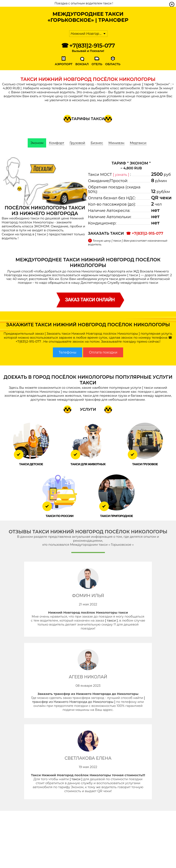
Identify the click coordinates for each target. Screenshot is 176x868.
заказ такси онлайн (90, 300)
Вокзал (82, 64)
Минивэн (117, 143)
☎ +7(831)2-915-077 (88, 45)
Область (113, 64)
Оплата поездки (103, 352)
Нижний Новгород (87, 34)
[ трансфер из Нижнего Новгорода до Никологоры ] (88, 700)
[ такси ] (41, 234)
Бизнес (97, 143)
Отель (97, 64)
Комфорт (56, 143)
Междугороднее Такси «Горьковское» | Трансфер (88, 17)
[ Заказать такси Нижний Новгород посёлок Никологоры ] (92, 334)
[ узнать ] (121, 175)
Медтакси (139, 143)
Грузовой (77, 143)
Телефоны (68, 352)
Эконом (36, 143)
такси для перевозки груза (105, 396)
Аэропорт (64, 64)
